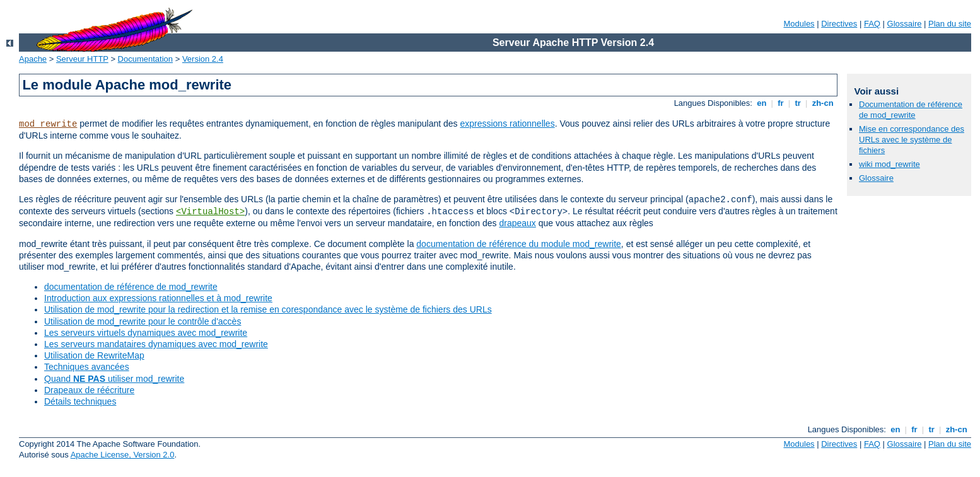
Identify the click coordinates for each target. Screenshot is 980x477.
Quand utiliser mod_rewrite (114, 379)
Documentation (145, 59)
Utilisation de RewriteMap (94, 355)
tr (798, 103)
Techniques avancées (87, 367)
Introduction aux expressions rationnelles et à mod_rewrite (158, 298)
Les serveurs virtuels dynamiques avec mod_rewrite (146, 333)
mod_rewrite (48, 124)
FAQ (872, 24)
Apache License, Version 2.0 (123, 455)
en (762, 103)
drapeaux (517, 223)
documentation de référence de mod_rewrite (131, 287)
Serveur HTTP (82, 59)
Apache (33, 59)
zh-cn (823, 103)
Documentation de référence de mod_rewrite (911, 110)
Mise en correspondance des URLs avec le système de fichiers (912, 140)
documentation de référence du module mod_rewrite (519, 244)
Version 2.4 (203, 59)
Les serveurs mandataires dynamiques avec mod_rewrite (156, 344)
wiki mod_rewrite (890, 164)
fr (781, 103)
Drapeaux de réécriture (89, 390)
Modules (799, 24)
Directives (839, 24)
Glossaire (905, 24)
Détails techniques (80, 401)
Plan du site (950, 24)
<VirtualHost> (210, 212)
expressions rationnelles (507, 124)
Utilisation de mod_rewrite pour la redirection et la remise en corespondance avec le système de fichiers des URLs (268, 309)
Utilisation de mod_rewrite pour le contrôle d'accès (143, 321)
